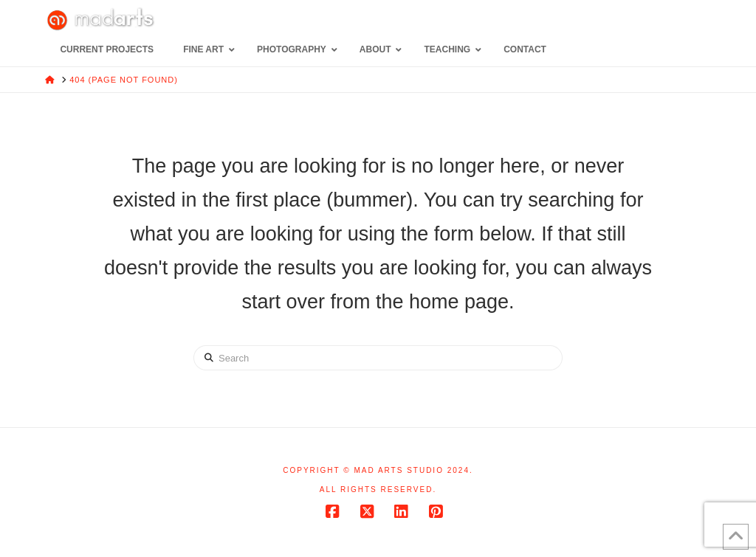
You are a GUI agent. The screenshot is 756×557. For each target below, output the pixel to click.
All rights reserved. (378, 489)
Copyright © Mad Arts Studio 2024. (378, 470)
